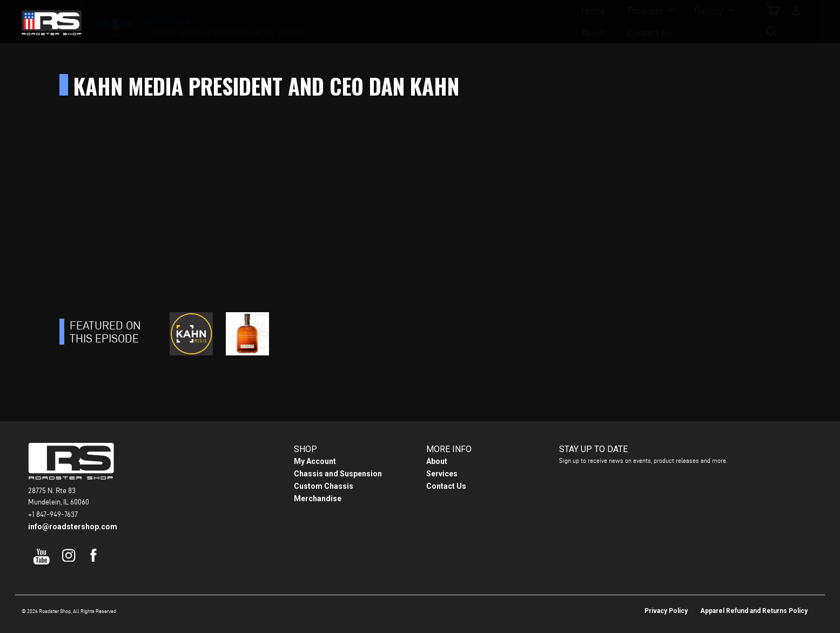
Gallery (421, 22)
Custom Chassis (324, 486)
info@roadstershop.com (73, 527)
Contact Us (534, 22)
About (477, 22)
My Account (315, 461)
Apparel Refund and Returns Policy (754, 611)
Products (358, 22)
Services (442, 474)
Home (305, 22)
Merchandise (318, 499)
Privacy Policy (666, 611)
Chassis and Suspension (338, 474)
